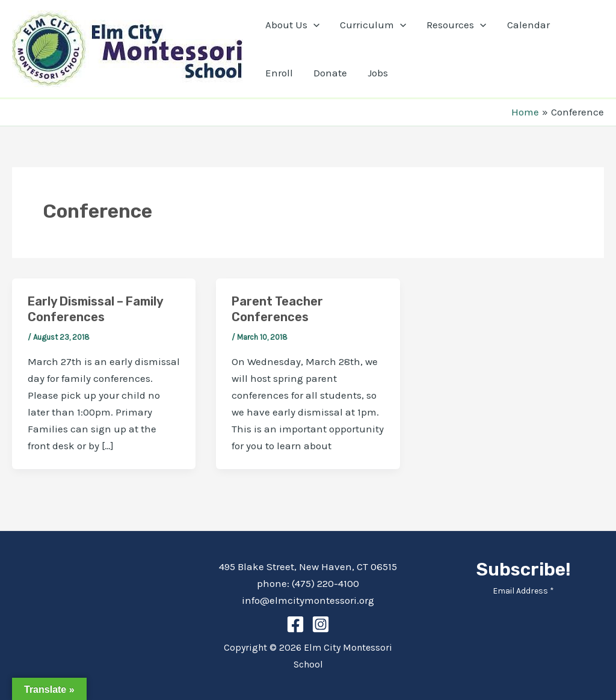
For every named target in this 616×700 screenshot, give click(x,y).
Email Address (523, 591)
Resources (456, 25)
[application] (313, 25)
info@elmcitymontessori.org (308, 600)
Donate (330, 73)
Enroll (279, 73)
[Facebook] (295, 624)
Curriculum (373, 25)
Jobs (378, 73)
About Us (292, 25)
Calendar (528, 25)
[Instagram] (321, 624)
